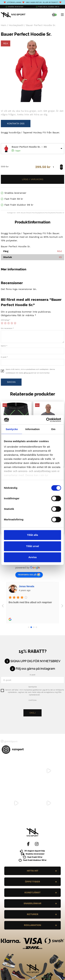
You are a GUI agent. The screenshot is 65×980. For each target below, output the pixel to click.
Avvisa (32, 557)
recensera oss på (29, 575)
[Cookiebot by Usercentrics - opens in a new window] (46, 420)
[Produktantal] (57, 167)
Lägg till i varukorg (32, 179)
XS (60, 257)
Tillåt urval (33, 546)
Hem (4, 25)
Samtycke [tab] (12, 429)
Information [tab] (32, 429)
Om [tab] (53, 429)
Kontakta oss (16, 123)
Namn (4, 346)
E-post (4, 357)
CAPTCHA (33, 700)
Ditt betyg (6, 320)
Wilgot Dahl (26, 586)
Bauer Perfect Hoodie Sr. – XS (29, 147)
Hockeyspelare (38, 213)
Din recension (7, 328)
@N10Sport (9, 741)
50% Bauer (21, 213)
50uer (29, 213)
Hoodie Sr (60, 213)
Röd (59, 251)
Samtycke (33, 687)
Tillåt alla (32, 535)
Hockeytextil (16, 25)
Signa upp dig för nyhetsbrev (35, 661)
